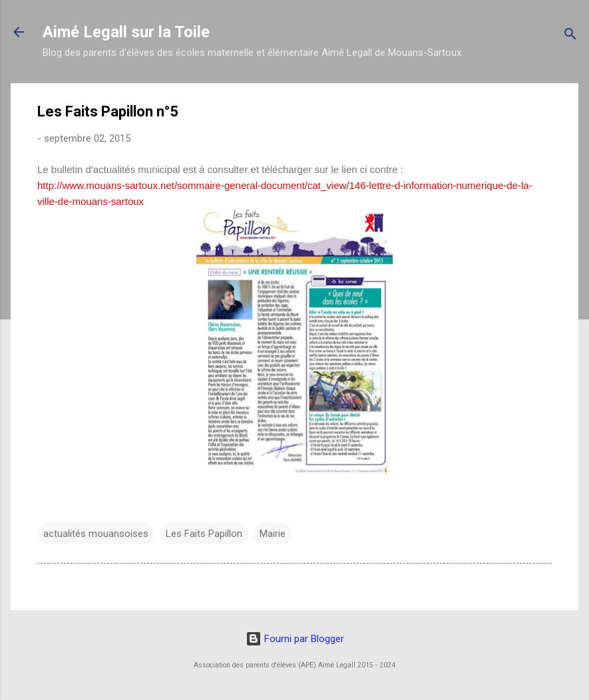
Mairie (273, 534)
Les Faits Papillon (204, 534)
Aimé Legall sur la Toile (126, 32)
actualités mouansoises (96, 534)
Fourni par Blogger (295, 639)
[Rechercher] (570, 36)
